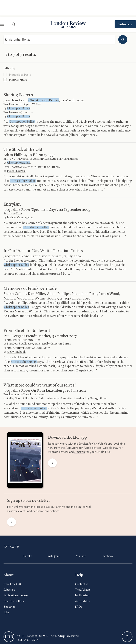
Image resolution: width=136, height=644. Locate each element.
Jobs (6, 596)
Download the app (67, 421)
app (96, 427)
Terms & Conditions (15, 633)
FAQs (79, 590)
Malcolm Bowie (16, 154)
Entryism (12, 188)
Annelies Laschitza (61, 382)
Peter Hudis (38, 382)
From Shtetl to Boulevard (27, 314)
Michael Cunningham (20, 201)
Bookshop (10, 590)
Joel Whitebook (16, 335)
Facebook (107, 539)
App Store (72, 431)
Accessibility (82, 584)
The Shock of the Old (23, 133)
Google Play (110, 431)
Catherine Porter (60, 327)
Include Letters (15, 63)
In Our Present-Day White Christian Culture (44, 234)
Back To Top (127, 620)
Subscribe (122, 8)
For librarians (82, 579)
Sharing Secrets (18, 78)
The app (83, 573)
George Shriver (99, 382)
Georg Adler (22, 382)
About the (12, 567)
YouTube (81, 539)
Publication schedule (16, 579)
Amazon (80, 435)
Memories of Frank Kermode (30, 272)
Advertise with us (14, 584)
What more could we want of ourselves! (40, 369)
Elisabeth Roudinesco (20, 327)
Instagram (53, 539)
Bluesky (27, 539)
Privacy (35, 633)
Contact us (82, 567)
